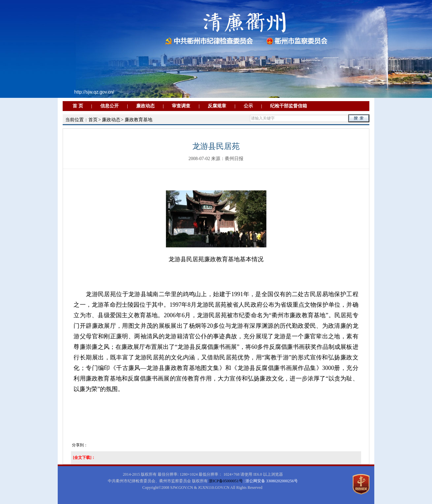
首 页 (78, 106)
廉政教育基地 (139, 120)
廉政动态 (145, 106)
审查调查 (181, 106)
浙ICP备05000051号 (226, 481)
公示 (248, 106)
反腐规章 (217, 106)
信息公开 (109, 106)
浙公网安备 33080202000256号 (272, 481)
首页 (93, 120)
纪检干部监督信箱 (289, 106)
